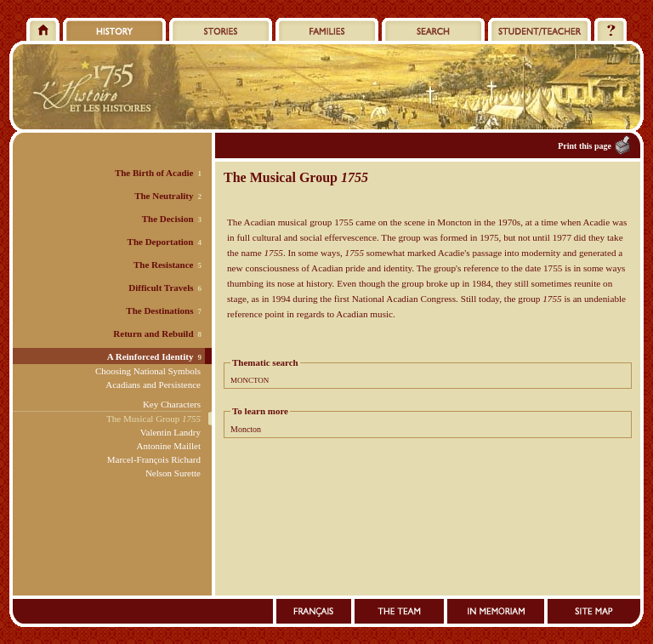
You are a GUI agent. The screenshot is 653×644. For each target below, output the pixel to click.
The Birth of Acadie (154, 173)
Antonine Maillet (169, 446)
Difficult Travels (161, 288)
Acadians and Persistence (153, 385)
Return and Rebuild (153, 333)
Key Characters (172, 404)
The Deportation (161, 242)
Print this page (585, 146)
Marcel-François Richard (154, 459)
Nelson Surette (173, 473)
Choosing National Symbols (148, 371)
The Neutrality (164, 196)
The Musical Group (153, 419)
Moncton (246, 429)
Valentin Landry (170, 432)
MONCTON (250, 380)
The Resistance (164, 265)
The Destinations (159, 311)
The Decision (168, 219)
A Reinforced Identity (150, 356)
